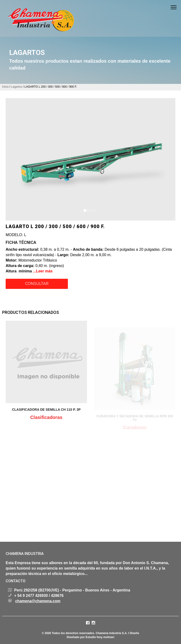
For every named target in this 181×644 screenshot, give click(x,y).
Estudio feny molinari (100, 637)
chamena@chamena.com (38, 601)
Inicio (5, 87)
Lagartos (17, 87)
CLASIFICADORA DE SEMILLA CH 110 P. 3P (46, 412)
